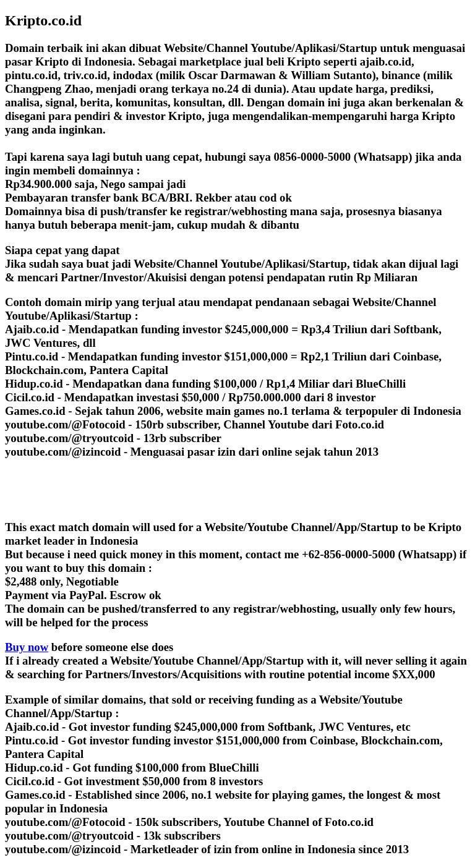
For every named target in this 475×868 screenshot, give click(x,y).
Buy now (27, 647)
